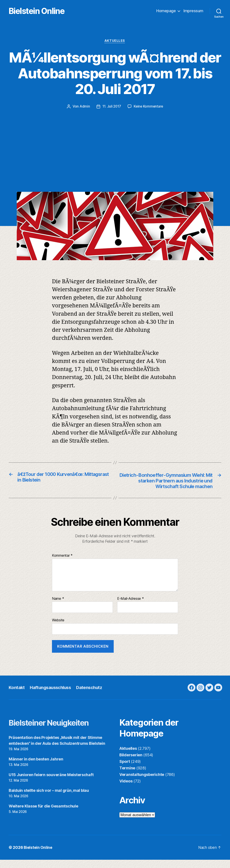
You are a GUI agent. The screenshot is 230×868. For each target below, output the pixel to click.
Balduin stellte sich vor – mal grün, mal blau (49, 799)
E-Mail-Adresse (131, 607)
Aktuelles (115, 41)
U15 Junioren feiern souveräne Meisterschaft (51, 783)
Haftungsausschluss (52, 696)
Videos (126, 789)
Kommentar (62, 564)
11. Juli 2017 (111, 107)
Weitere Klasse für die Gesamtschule (43, 814)
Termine (127, 776)
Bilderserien (131, 763)
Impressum (193, 11)
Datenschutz (92, 696)
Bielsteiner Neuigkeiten (54, 731)
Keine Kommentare (149, 107)
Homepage (166, 11)
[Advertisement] (115, 142)
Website (58, 628)
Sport (125, 770)
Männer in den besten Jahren (36, 767)
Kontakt (17, 696)
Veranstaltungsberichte (142, 783)
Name (58, 607)
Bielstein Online (43, 11)
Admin (84, 107)
